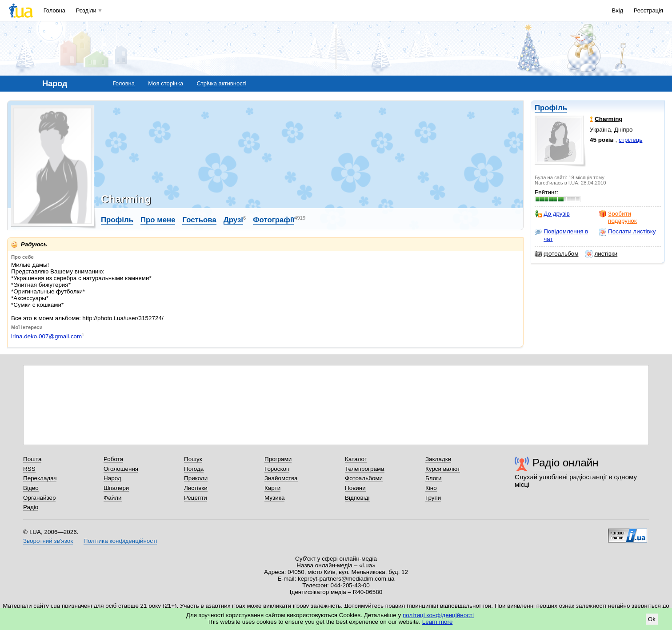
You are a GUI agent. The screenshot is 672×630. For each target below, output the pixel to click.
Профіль (551, 108)
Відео (31, 488)
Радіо (31, 507)
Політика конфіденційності (120, 541)
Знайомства (281, 478)
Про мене (158, 220)
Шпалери (116, 488)
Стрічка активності (221, 83)
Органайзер (39, 498)
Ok (652, 619)
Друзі (233, 220)
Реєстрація (648, 10)
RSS (29, 469)
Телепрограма (365, 469)
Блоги (434, 478)
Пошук (193, 459)
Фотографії (274, 220)
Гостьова (199, 220)
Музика (274, 498)
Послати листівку (627, 232)
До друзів (552, 214)
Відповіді (357, 498)
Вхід (618, 10)
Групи (433, 498)
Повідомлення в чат (561, 235)
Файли (113, 498)
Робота (113, 459)
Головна (54, 10)
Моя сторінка (166, 83)
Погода (194, 469)
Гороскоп (277, 469)
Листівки (196, 488)
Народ (112, 478)
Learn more (438, 622)
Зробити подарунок (618, 217)
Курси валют (443, 469)
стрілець (630, 140)
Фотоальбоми (364, 478)
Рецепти (196, 498)
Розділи (86, 10)
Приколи (196, 478)
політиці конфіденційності (438, 615)
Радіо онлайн (566, 463)
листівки (601, 254)
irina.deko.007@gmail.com (46, 336)
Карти (272, 488)
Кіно (431, 488)
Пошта (32, 459)
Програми (278, 459)
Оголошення (121, 469)
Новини (355, 488)
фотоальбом (556, 254)
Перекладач (40, 478)
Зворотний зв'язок (48, 541)
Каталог (356, 459)
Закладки (438, 459)
